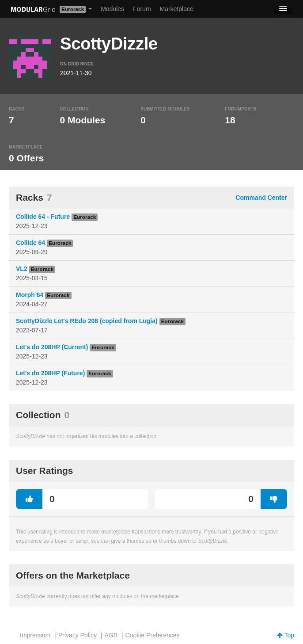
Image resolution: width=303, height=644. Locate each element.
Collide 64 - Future (43, 217)
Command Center (261, 198)
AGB (111, 635)
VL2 (22, 269)
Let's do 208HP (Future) (50, 373)
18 (230, 120)
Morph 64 (30, 295)
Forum (142, 9)
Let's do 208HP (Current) (52, 347)
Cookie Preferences (153, 635)
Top (286, 635)
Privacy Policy (78, 635)
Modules (112, 9)
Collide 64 (30, 243)
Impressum (35, 635)
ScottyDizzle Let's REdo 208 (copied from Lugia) (87, 321)
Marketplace (177, 9)
